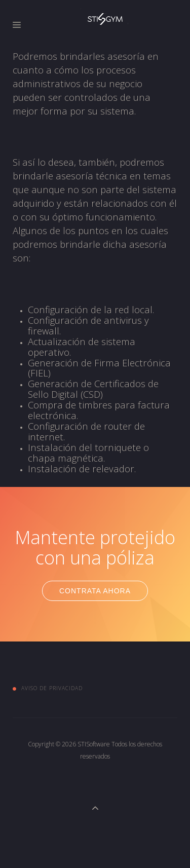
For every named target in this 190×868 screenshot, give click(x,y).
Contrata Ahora (95, 591)
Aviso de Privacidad (52, 688)
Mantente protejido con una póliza (95, 548)
